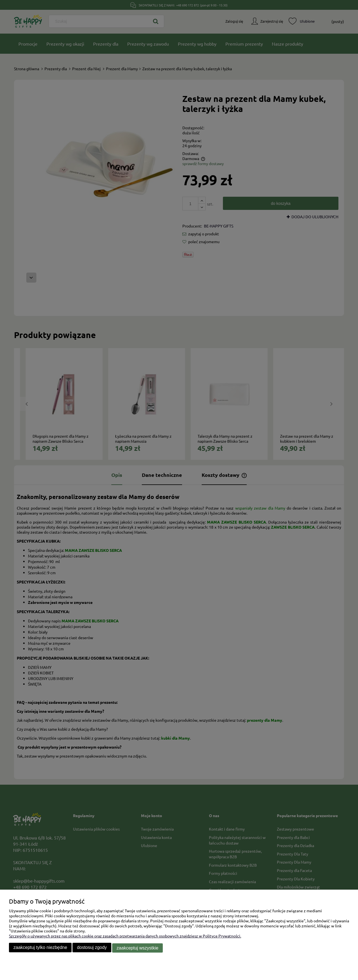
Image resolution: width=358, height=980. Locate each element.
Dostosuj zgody (92, 948)
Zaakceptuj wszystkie (137, 948)
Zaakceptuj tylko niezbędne (40, 948)
